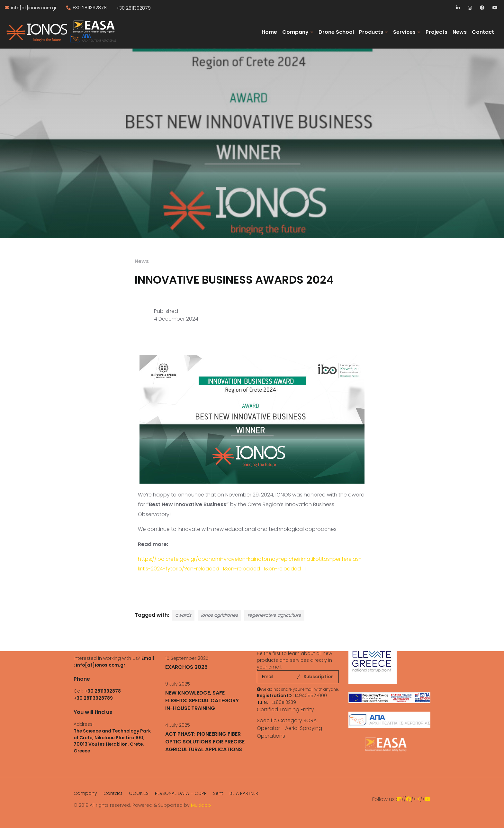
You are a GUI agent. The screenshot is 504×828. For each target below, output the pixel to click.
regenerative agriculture (274, 615)
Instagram (470, 8)
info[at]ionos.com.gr (34, 8)
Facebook (482, 8)
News (460, 32)
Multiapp (201, 805)
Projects (437, 32)
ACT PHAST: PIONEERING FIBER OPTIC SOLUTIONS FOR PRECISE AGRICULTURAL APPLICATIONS (205, 742)
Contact (483, 32)
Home (269, 32)
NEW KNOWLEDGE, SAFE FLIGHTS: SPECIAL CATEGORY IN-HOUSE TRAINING (202, 701)
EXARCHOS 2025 (186, 667)
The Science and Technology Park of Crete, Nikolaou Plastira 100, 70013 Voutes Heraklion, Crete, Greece (112, 741)
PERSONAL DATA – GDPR (181, 793)
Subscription (319, 677)
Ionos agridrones (219, 615)
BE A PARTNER (244, 793)
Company (295, 32)
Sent (218, 793)
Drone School (336, 32)
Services (404, 32)
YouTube (495, 8)
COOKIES (139, 793)
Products (371, 32)
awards (183, 615)
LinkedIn (459, 8)
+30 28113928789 (93, 698)
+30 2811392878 (90, 8)
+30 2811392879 (134, 8)
